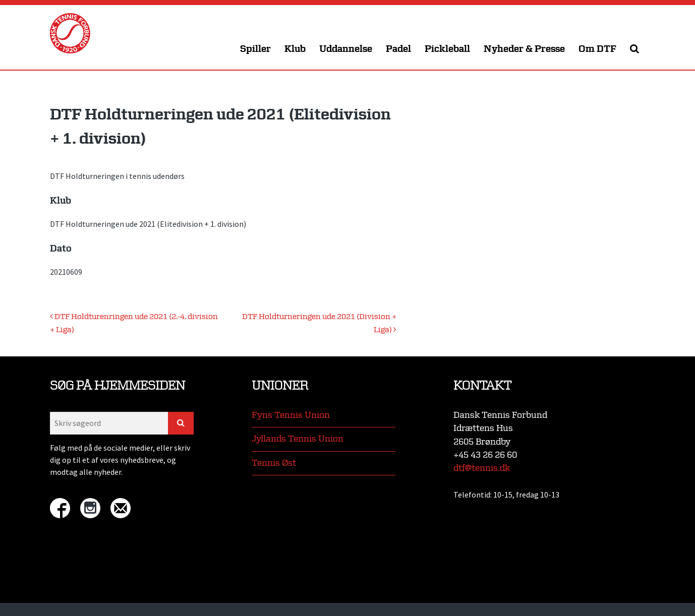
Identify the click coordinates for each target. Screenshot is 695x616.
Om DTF (597, 49)
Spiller (255, 49)
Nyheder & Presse (524, 49)
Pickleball (447, 49)
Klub (295, 49)
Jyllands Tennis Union (298, 439)
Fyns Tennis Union (291, 415)
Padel (398, 49)
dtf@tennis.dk (482, 468)
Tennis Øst (274, 463)
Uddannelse (346, 49)
